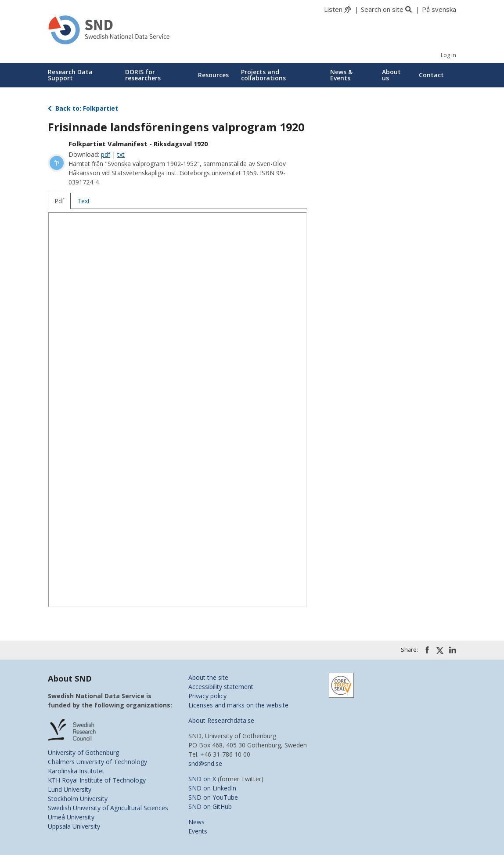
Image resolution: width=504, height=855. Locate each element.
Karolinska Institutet (76, 771)
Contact (431, 75)
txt (121, 154)
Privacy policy (207, 696)
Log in (448, 55)
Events (198, 831)
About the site (208, 677)
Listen (333, 9)
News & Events (341, 75)
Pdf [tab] (59, 201)
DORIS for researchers (143, 75)
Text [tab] (84, 201)
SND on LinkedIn (212, 788)
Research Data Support (70, 75)
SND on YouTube (213, 797)
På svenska (439, 9)
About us (391, 75)
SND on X (202, 779)
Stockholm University (78, 799)
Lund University (70, 789)
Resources (213, 75)
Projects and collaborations (263, 75)
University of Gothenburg (83, 752)
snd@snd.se (205, 763)
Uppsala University (74, 826)
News (196, 822)
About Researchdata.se (221, 720)
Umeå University (71, 817)
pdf (106, 154)
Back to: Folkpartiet (83, 108)
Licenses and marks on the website (238, 705)
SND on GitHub (210, 806)
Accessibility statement (221, 687)
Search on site (382, 9)
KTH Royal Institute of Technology (97, 780)
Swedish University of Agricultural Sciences (108, 808)
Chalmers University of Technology (97, 762)
